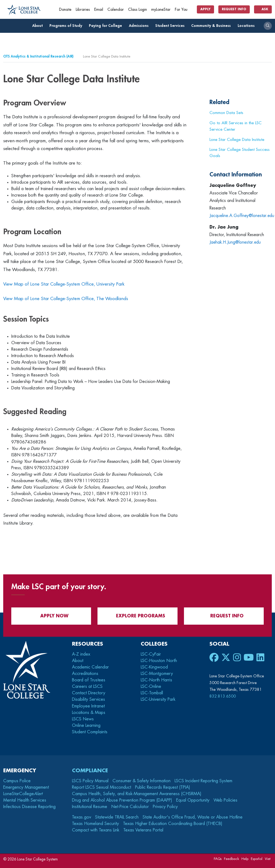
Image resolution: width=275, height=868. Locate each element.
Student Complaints (90, 732)
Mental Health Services (25, 800)
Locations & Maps (89, 713)
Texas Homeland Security (95, 824)
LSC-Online (151, 686)
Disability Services (88, 699)
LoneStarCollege (23, 794)
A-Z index (81, 654)
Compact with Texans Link (96, 830)
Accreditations (85, 674)
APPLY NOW (51, 616)
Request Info (234, 9)
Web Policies (225, 800)
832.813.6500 (223, 696)
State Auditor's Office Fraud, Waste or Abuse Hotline (193, 817)
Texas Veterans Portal (143, 830)
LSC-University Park (158, 699)
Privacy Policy (165, 807)
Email (99, 10)
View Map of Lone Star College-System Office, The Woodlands (66, 299)
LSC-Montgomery (157, 674)
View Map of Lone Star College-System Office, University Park (64, 284)
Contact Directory (89, 693)
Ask (263, 9)
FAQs (218, 859)
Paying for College (107, 26)
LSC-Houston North (159, 661)
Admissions (140, 26)
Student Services (171, 26)
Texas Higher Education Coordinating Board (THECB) (173, 824)
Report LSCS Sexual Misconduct (102, 787)
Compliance (90, 771)
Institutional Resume (90, 807)
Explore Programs (137, 616)
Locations (248, 26)
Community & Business (212, 26)
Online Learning (86, 725)
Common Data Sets (226, 113)
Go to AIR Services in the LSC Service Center (236, 126)
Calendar (116, 10)
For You (183, 10)
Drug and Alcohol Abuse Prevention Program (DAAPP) (122, 800)
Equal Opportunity (193, 800)
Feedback (231, 859)
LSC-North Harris (156, 680)
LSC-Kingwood (154, 667)
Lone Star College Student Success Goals (240, 153)
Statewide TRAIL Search (117, 817)
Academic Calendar (90, 667)
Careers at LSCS (87, 686)
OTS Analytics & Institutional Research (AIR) (38, 56)
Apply (205, 9)
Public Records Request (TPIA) (163, 787)
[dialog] (259, 852)
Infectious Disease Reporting (29, 807)
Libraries (83, 10)
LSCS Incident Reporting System (203, 781)
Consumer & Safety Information (142, 781)
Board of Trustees (89, 680)
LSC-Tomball (152, 693)
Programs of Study (67, 26)
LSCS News (83, 719)
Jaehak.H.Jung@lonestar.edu (236, 242)
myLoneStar (161, 10)
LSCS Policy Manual (90, 781)
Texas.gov (82, 817)
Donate (65, 10)
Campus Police (17, 781)
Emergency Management (26, 787)
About (39, 26)
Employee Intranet (89, 706)
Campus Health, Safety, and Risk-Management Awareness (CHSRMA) (137, 794)
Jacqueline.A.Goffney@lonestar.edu (242, 216)
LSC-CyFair (151, 654)
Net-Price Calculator (130, 807)
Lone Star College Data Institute (237, 140)
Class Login (137, 10)
